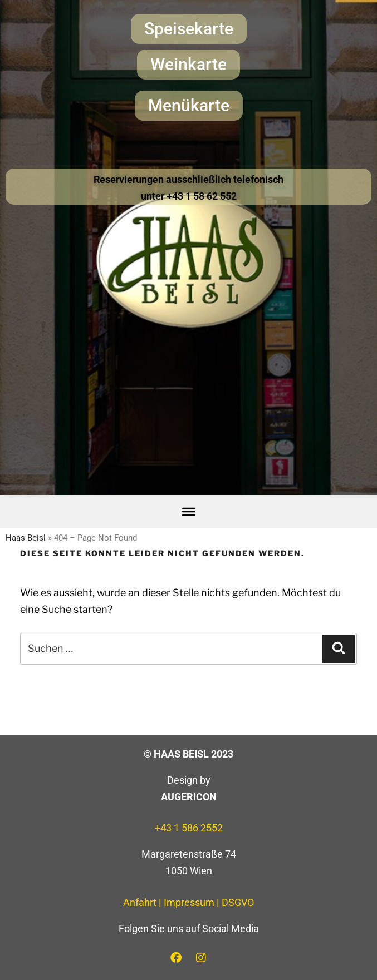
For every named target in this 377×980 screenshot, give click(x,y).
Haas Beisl (26, 538)
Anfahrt (140, 902)
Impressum (189, 902)
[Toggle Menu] (189, 512)
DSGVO (238, 902)
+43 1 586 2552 (189, 828)
